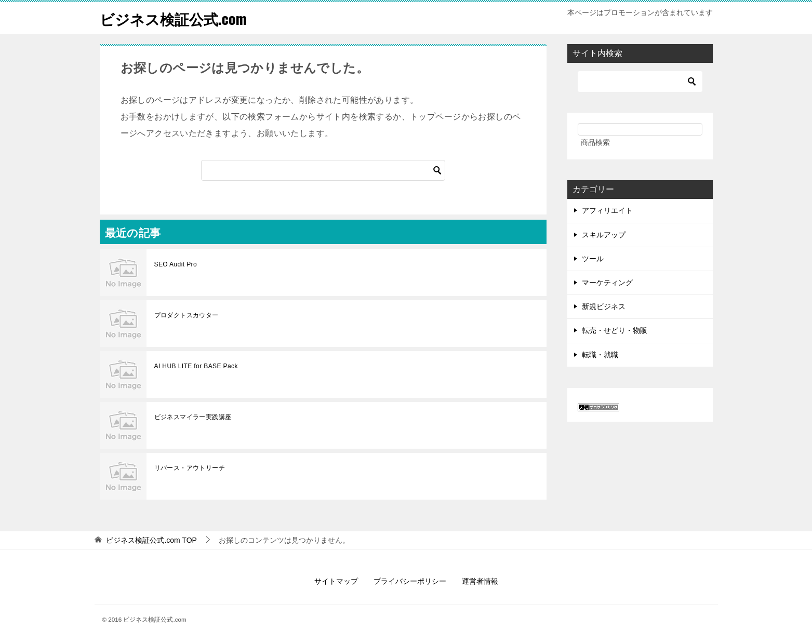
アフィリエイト (607, 210)
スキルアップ (604, 235)
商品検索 (595, 142)
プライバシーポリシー (410, 581)
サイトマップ (336, 581)
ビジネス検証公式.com (178, 18)
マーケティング (607, 283)
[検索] (323, 170)
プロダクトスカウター (187, 315)
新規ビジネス (604, 306)
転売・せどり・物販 (615, 330)
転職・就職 (600, 355)
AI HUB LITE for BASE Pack (196, 366)
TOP (151, 540)
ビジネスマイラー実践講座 (193, 417)
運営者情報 (480, 581)
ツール (593, 259)
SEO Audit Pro (176, 264)
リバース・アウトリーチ (190, 468)
